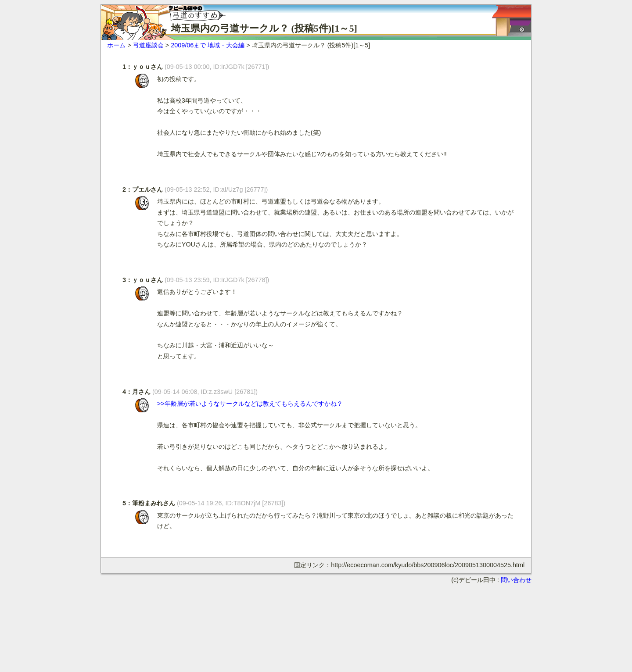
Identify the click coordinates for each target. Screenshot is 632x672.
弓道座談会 (148, 45)
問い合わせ (516, 580)
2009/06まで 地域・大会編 (208, 45)
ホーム (116, 45)
